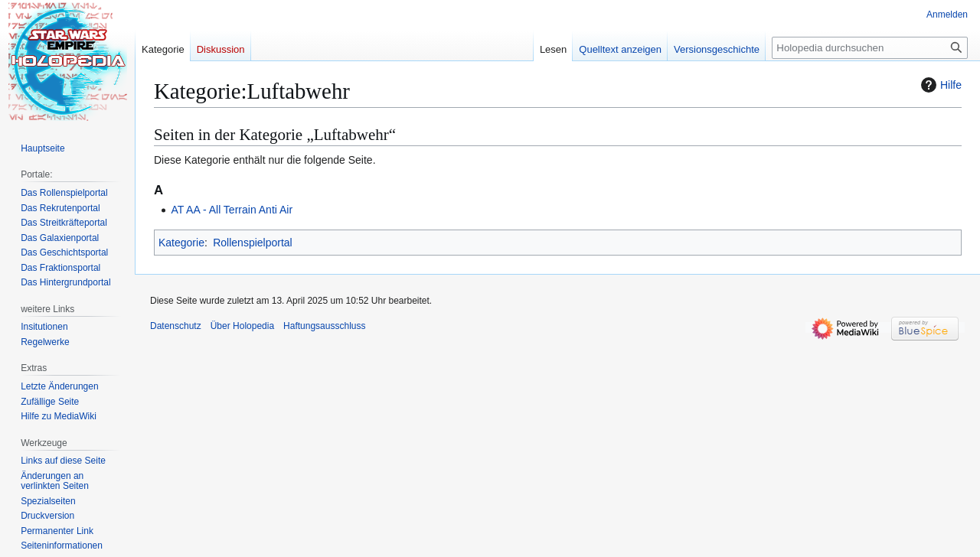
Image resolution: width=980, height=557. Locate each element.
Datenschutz (176, 326)
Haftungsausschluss (324, 326)
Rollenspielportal (253, 243)
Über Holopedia (242, 326)
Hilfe (939, 85)
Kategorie (181, 243)
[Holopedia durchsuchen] (870, 48)
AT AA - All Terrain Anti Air (232, 210)
